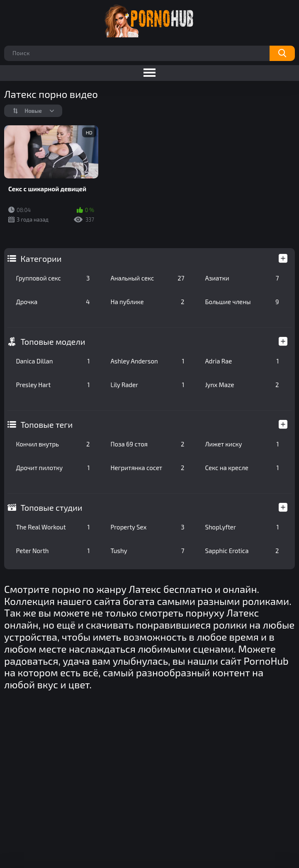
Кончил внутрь (53, 444)
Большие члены (242, 302)
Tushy (147, 551)
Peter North (53, 551)
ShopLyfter (242, 527)
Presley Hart (53, 385)
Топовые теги (46, 424)
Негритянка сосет (147, 468)
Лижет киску (242, 444)
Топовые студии (51, 507)
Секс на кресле (242, 468)
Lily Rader (147, 385)
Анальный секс (147, 278)
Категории (41, 258)
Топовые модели (53, 341)
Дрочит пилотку (53, 468)
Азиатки (242, 278)
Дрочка (53, 302)
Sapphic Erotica (242, 551)
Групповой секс (53, 278)
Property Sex (147, 527)
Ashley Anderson (147, 361)
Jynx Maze (242, 385)
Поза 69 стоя (147, 444)
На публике (147, 302)
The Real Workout (53, 527)
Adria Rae (242, 361)
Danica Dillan (53, 361)
